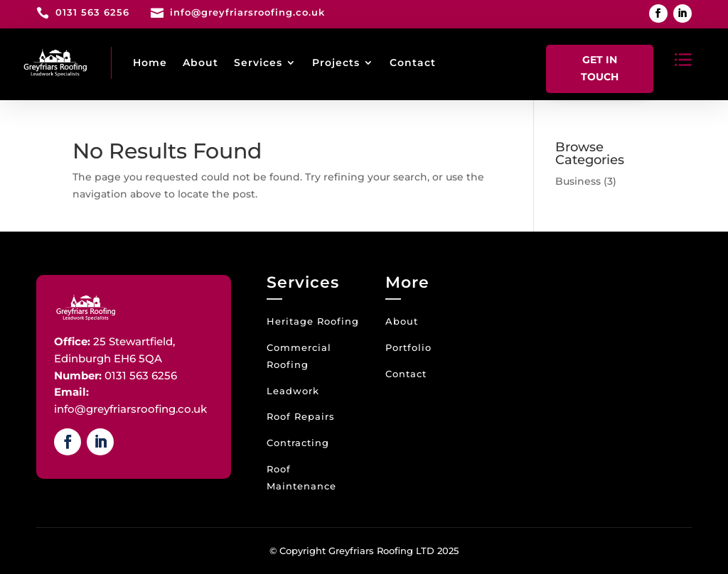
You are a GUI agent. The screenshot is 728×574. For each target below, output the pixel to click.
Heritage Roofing (313, 321)
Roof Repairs (301, 416)
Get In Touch (600, 68)
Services (258, 63)
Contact (413, 63)
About (200, 63)
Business (578, 181)
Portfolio (408, 347)
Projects (336, 63)
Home (150, 63)
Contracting (298, 443)
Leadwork (293, 391)
